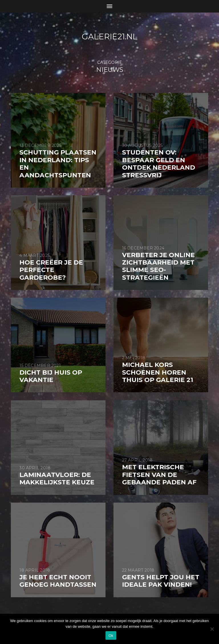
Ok (111, 636)
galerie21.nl (110, 36)
